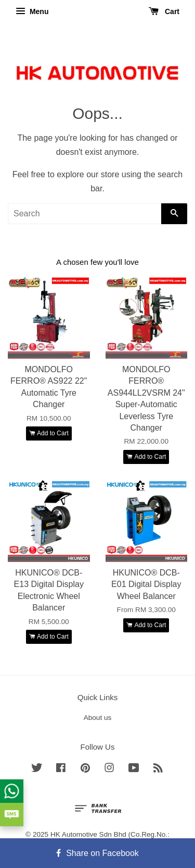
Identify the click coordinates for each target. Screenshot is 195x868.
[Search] (84, 214)
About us (98, 718)
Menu (32, 11)
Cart (164, 11)
